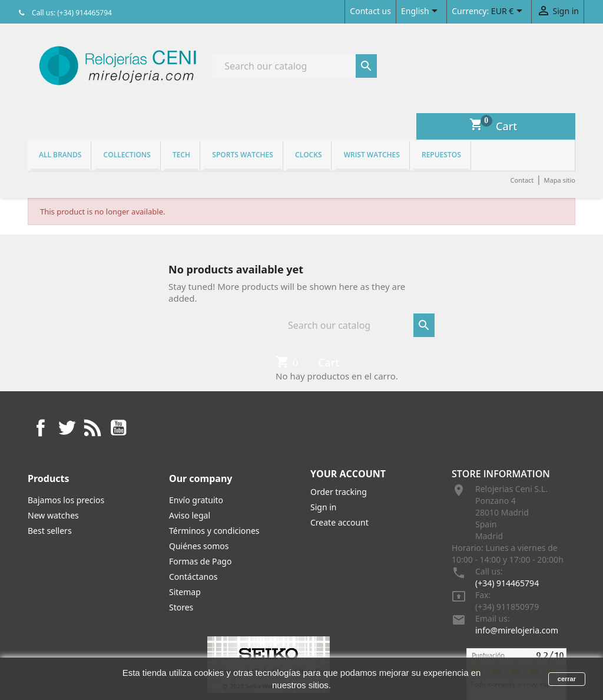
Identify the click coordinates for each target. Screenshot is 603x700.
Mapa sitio (559, 180)
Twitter (67, 428)
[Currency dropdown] (509, 12)
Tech (181, 155)
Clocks (308, 155)
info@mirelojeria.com (517, 630)
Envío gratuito (196, 500)
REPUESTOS (441, 155)
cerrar (567, 679)
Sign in (323, 507)
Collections (127, 155)
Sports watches (243, 155)
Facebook (41, 428)
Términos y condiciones (214, 531)
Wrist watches (372, 155)
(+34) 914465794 (507, 583)
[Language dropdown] (421, 12)
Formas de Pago (200, 561)
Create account (339, 522)
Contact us (370, 11)
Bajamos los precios (66, 500)
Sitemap (185, 592)
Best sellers (50, 531)
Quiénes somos (199, 546)
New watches (53, 515)
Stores (181, 607)
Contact (522, 180)
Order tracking (339, 492)
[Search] (295, 66)
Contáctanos (193, 577)
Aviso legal (190, 515)
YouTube (118, 428)
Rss (92, 428)
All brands (60, 155)
